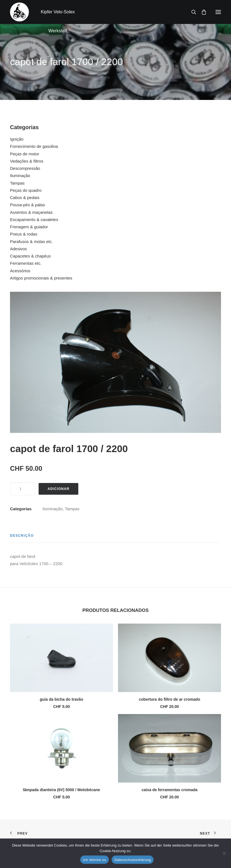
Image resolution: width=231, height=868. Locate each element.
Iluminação (20, 176)
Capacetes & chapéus (30, 256)
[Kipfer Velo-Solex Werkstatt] (19, 12)
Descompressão (25, 168)
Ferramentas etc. (26, 263)
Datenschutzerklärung (133, 860)
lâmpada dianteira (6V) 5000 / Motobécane (62, 790)
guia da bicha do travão (61, 699)
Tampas (17, 183)
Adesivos (18, 249)
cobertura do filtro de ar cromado (170, 699)
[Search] (191, 12)
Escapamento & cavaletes (34, 220)
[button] (218, 12)
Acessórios (20, 271)
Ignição (17, 139)
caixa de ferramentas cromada (170, 790)
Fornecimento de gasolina (34, 146)
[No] (224, 853)
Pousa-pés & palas (27, 205)
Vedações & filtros (27, 161)
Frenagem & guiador (29, 227)
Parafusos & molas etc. (31, 241)
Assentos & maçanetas (31, 212)
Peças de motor (25, 154)
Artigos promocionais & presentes (41, 278)
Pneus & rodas (24, 234)
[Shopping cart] (201, 12)
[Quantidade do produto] (22, 489)
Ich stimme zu (95, 860)
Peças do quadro (26, 190)
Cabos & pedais (25, 198)
